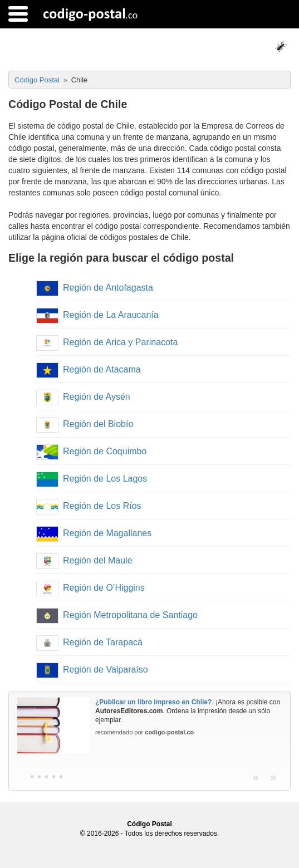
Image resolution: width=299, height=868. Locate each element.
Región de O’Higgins (90, 588)
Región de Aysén (83, 397)
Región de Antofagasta (95, 288)
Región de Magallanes (94, 533)
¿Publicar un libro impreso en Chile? (153, 702)
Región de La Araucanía (97, 315)
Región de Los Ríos (89, 506)
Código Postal (149, 824)
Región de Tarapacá (89, 642)
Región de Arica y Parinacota (107, 342)
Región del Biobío (85, 424)
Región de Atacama (89, 369)
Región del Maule (84, 560)
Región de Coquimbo (91, 451)
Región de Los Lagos (92, 479)
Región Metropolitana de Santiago (117, 615)
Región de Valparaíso (92, 670)
